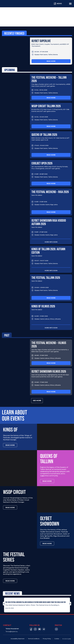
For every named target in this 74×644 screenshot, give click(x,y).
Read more (51, 61)
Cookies (57, 639)
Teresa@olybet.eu (12, 632)
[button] (4, 604)
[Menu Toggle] (70, 4)
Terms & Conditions (34, 639)
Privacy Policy (47, 639)
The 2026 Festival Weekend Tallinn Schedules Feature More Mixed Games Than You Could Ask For (35, 602)
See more (37, 401)
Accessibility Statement (18, 639)
